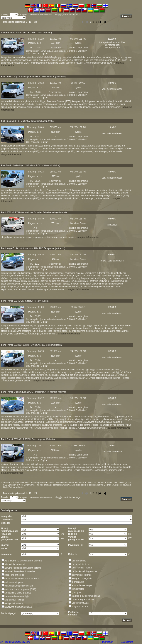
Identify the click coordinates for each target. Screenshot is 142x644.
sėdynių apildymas (82, 575)
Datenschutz (127, 642)
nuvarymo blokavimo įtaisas (18, 607)
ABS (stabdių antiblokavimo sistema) (23, 561)
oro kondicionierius (81, 564)
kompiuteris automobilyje (17, 596)
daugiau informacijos (12, 154)
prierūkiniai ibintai (82, 568)
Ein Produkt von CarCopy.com (15, 642)
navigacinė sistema (14, 603)
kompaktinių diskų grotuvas (18, 593)
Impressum (108, 642)
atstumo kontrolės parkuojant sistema (23, 568)
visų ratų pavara (80, 606)
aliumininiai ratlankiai (15, 564)
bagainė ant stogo (14, 575)
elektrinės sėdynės (14, 582)
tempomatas (78, 589)
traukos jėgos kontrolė (83, 599)
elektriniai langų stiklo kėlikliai (19, 586)
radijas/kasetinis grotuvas (84, 571)
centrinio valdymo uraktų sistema (22, 579)
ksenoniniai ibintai (14, 600)
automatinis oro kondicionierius (20, 571)
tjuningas (76, 592)
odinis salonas (79, 561)
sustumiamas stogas (82, 585)
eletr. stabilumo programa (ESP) (20, 589)
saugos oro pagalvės (82, 578)
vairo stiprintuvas (80, 603)
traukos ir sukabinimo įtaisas (86, 596)
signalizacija (78, 582)
